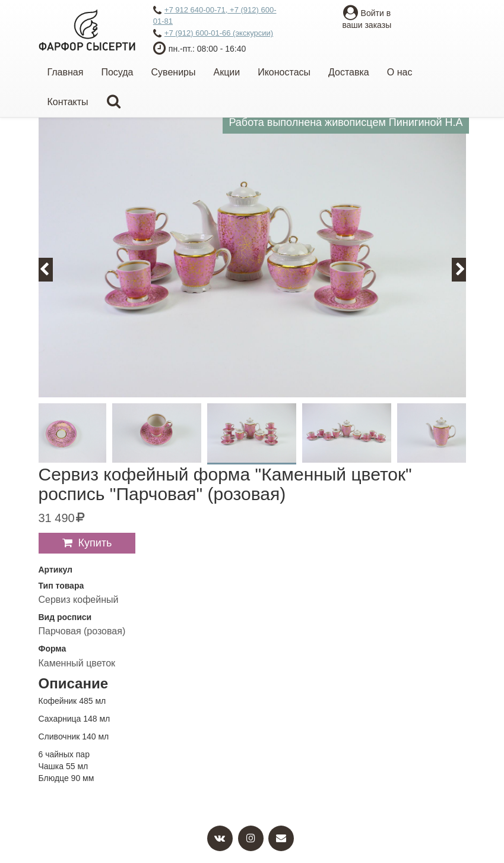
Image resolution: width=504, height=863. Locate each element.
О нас (400, 72)
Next (466, 269)
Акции (226, 72)
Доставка (349, 72)
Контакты (68, 102)
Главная (66, 72)
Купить (95, 543)
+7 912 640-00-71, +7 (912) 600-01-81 (215, 15)
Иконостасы (284, 72)
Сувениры (174, 72)
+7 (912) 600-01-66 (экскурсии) (213, 34)
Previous (51, 269)
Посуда (117, 72)
